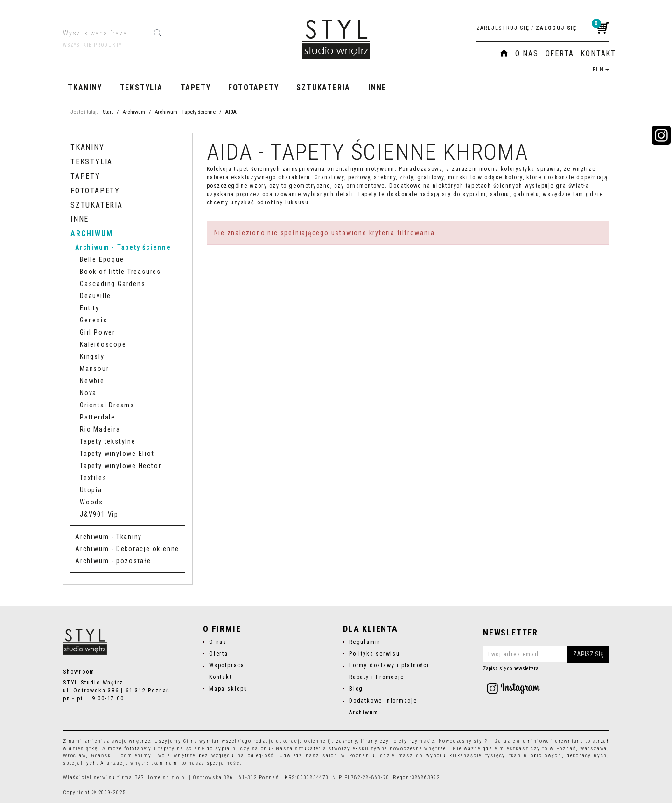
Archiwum (91, 234)
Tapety (196, 87)
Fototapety (253, 87)
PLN (601, 70)
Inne (377, 87)
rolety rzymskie (413, 741)
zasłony (347, 741)
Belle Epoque (102, 259)
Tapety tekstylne (108, 441)
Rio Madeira (100, 429)
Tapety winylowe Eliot (117, 454)
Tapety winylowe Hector (120, 466)
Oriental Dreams (107, 405)
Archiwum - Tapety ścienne (123, 247)
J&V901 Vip (99, 514)
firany (369, 741)
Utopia (91, 490)
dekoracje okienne (301, 741)
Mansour (94, 369)
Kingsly (92, 356)
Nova (88, 393)
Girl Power (98, 332)
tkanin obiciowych (535, 756)
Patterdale (98, 417)
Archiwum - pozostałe (113, 561)
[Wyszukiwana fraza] (107, 33)
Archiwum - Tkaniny (108, 537)
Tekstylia (141, 87)
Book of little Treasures (120, 272)
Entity (90, 308)
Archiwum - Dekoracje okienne (127, 549)
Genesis (94, 320)
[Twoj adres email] (546, 654)
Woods (91, 502)
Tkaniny (85, 87)
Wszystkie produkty (93, 45)
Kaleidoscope (103, 344)
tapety (167, 749)
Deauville (95, 296)
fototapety (138, 749)
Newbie (92, 381)
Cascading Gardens (112, 284)
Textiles (93, 478)
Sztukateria (323, 87)
